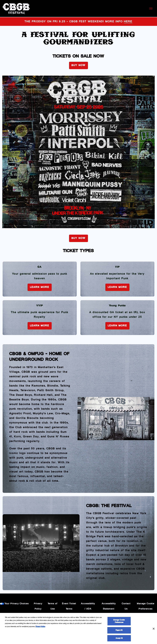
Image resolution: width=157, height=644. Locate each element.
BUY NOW (78, 65)
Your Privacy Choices (17, 604)
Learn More (40, 287)
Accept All (119, 639)
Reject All (119, 631)
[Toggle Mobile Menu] (151, 8)
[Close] (154, 630)
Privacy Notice (40, 627)
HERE (128, 22)
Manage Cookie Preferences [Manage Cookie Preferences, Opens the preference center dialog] (119, 622)
